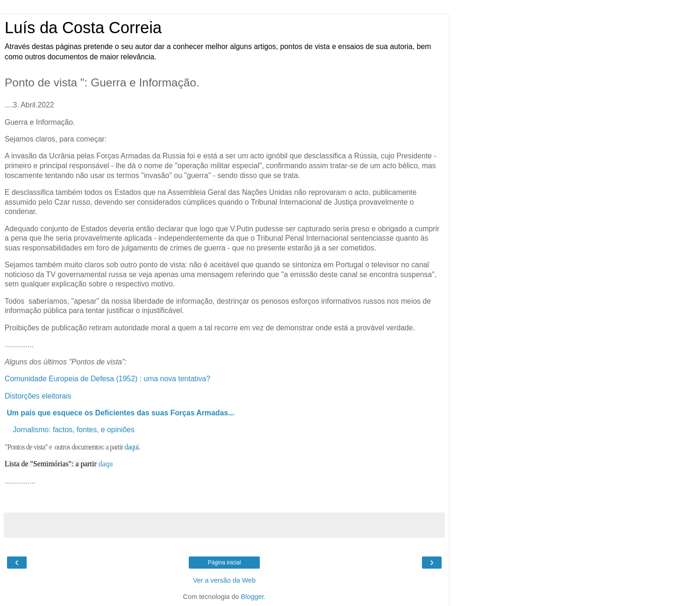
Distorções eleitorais (39, 396)
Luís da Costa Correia (83, 28)
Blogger (253, 597)
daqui (131, 447)
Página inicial (225, 563)
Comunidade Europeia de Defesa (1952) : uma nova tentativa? (107, 379)
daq (104, 464)
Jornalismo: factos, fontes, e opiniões (74, 430)
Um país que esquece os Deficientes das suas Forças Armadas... (120, 413)
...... (27, 345)
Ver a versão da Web (224, 580)
